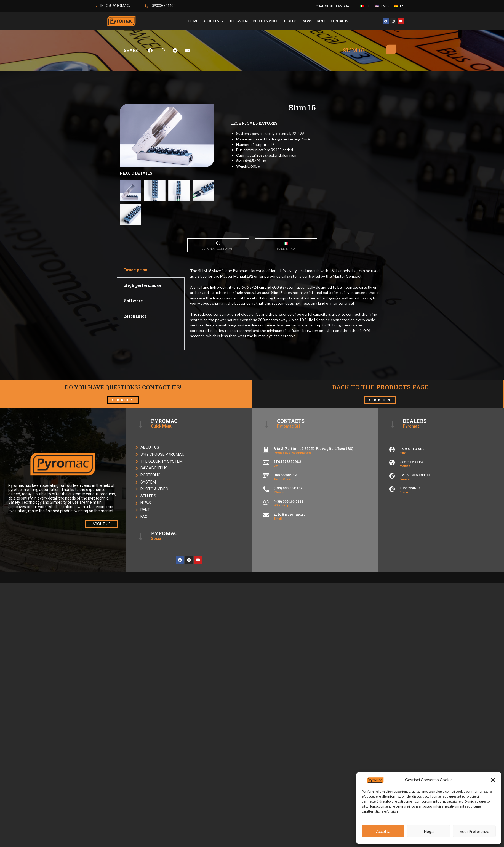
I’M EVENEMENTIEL (415, 475)
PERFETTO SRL (412, 449)
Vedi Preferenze (474, 831)
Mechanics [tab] (135, 316)
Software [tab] (133, 301)
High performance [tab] (143, 285)
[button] (493, 780)
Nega (429, 831)
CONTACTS (339, 21)
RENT (321, 21)
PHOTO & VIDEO (266, 21)
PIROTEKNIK (410, 488)
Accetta (383, 831)
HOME (193, 21)
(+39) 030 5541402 (288, 488)
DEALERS (291, 21)
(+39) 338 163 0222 (288, 501)
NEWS (307, 21)
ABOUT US (214, 21)
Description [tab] (136, 270)
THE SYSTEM (238, 21)
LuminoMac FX (411, 462)
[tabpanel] (286, 306)
